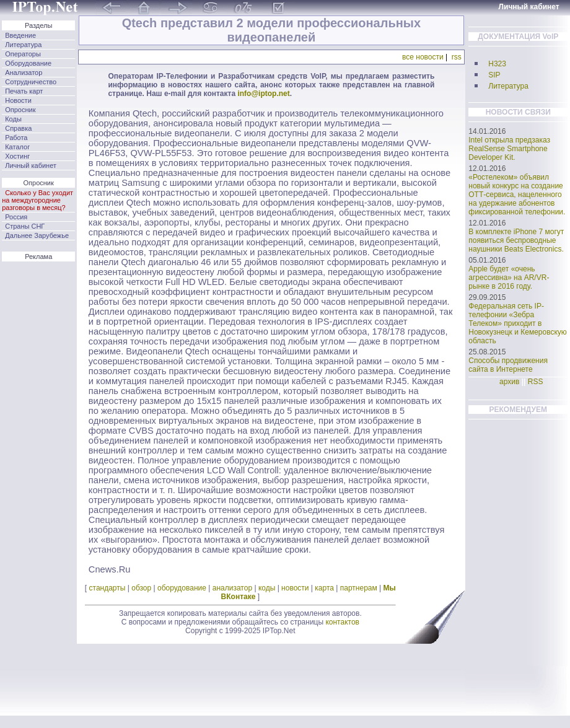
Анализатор (24, 72)
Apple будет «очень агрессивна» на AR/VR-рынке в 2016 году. (509, 278)
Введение (20, 35)
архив (509, 382)
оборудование (182, 588)
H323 (497, 64)
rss (457, 57)
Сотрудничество (31, 82)
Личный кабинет (31, 165)
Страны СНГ (25, 226)
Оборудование (28, 63)
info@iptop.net (263, 94)
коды (267, 588)
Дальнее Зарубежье (37, 235)
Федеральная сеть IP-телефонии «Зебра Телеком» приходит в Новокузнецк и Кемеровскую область (518, 323)
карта (324, 588)
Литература (23, 45)
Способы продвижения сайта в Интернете (508, 365)
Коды (13, 119)
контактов (342, 622)
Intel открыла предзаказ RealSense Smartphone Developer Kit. (509, 149)
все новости (423, 57)
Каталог (17, 147)
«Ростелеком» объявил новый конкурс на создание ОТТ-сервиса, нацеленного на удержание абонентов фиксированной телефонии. (517, 195)
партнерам (359, 588)
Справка (18, 128)
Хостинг (17, 156)
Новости (18, 100)
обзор (141, 588)
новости (295, 588)
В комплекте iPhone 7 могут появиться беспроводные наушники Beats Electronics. (516, 240)
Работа (16, 138)
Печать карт (24, 91)
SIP (494, 75)
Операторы (23, 54)
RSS (536, 382)
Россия (16, 217)
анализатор (232, 588)
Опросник (20, 110)
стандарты (107, 588)
